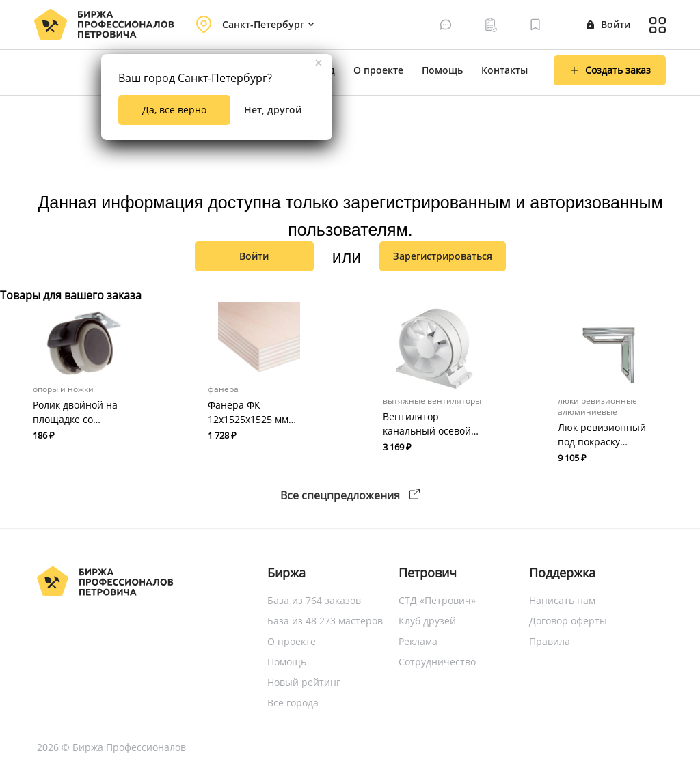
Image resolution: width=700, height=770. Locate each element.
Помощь (442, 70)
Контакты (504, 70)
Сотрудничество (437, 662)
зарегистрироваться (443, 256)
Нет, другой (273, 110)
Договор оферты (568, 621)
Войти (608, 24)
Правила (550, 641)
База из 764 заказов (314, 600)
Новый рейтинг (304, 682)
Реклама (418, 641)
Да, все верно (174, 110)
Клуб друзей (427, 621)
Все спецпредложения (350, 495)
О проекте (378, 70)
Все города (293, 703)
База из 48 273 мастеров (325, 621)
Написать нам (562, 600)
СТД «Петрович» (437, 600)
